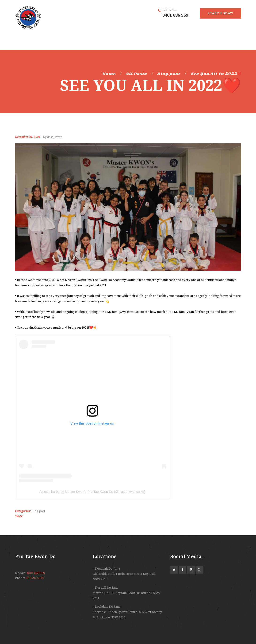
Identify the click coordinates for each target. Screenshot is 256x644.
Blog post (169, 74)
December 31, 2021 (28, 137)
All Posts (136, 74)
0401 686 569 (175, 15)
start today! (220, 13)
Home (109, 74)
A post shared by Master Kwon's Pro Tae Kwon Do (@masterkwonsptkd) (92, 492)
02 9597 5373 (35, 578)
